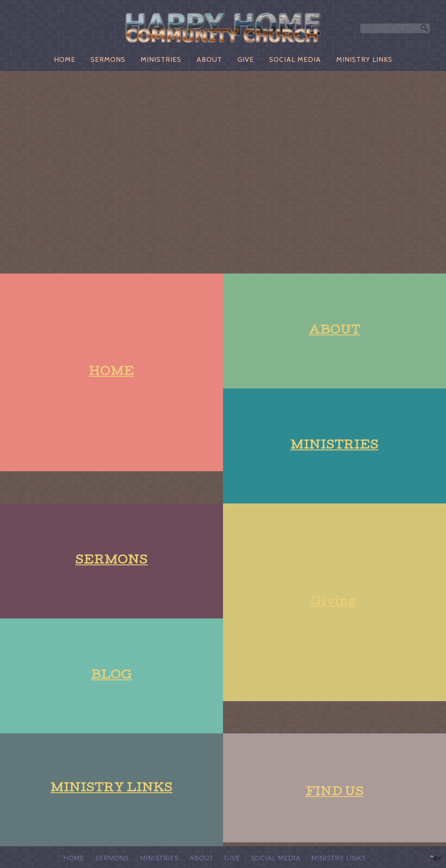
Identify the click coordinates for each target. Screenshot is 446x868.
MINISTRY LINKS (364, 59)
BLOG (111, 676)
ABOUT (209, 59)
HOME (65, 59)
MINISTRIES (161, 59)
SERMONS (108, 59)
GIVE (246, 59)
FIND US (334, 793)
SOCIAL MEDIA (295, 59)
